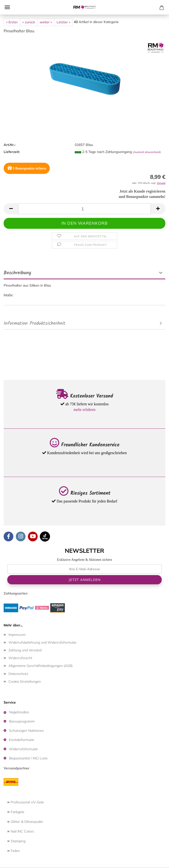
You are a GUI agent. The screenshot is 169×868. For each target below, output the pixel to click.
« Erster (12, 22)
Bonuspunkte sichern (27, 168)
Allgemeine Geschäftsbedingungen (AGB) (41, 666)
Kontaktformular (22, 740)
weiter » (46, 22)
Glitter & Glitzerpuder (25, 822)
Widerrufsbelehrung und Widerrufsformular (42, 642)
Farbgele (16, 812)
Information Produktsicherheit (34, 323)
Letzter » (63, 22)
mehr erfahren (84, 410)
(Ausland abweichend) (147, 152)
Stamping (16, 841)
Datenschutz (18, 674)
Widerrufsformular (23, 749)
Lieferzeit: (12, 152)
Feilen (14, 851)
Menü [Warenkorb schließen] (7, 7)
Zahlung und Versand (25, 650)
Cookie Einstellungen (25, 681)
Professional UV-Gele (26, 802)
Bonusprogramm (22, 721)
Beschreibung (17, 273)
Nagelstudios (19, 712)
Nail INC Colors (21, 831)
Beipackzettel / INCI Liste (28, 758)
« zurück (29, 22)
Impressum (17, 635)
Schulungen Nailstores (26, 731)
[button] (11, 209)
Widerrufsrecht (20, 658)
